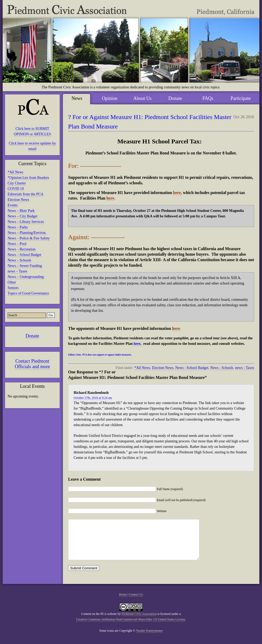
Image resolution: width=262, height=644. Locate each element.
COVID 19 (16, 189)
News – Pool (17, 244)
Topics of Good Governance (28, 293)
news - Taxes (245, 368)
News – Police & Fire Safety (29, 238)
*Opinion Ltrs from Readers (28, 178)
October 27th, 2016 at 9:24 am (93, 398)
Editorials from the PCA (26, 194)
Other (12, 282)
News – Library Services (26, 222)
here (110, 198)
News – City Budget (23, 216)
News (77, 98)
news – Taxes (17, 271)
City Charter (17, 183)
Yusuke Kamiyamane (149, 638)
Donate (32, 336)
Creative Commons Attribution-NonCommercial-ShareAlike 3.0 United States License (130, 627)
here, (177, 193)
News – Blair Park (21, 211)
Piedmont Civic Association (139, 622)
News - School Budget (192, 368)
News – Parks (18, 227)
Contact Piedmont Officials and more (32, 364)
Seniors (13, 288)
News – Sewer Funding (25, 266)
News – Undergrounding (26, 277)
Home (123, 602)
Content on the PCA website (99, 622)
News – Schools (19, 260)
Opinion (110, 98)
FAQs (208, 98)
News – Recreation (22, 249)
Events (13, 205)
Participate (241, 98)
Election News (18, 200)
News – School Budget (24, 255)
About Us (143, 98)
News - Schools (222, 368)
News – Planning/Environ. (27, 233)
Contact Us (136, 602)
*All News (15, 172)
